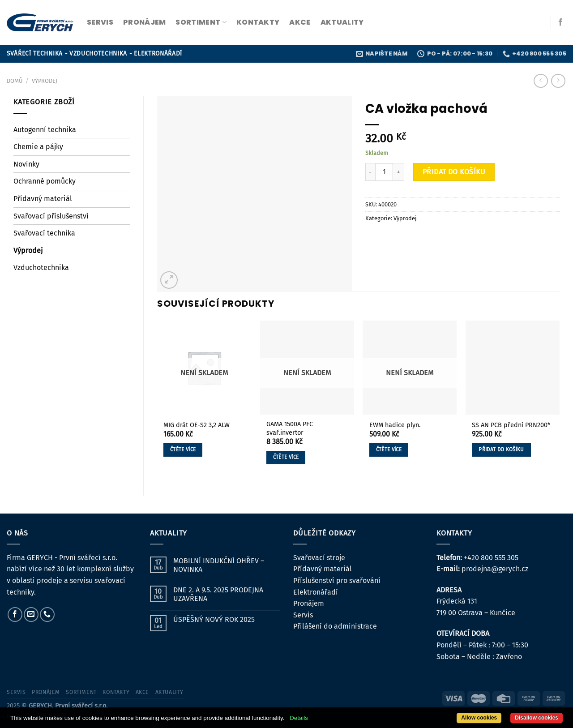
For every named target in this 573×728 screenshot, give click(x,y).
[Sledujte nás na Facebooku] (560, 22)
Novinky (26, 164)
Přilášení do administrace (335, 626)
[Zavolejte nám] (47, 615)
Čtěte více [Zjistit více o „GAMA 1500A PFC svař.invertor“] (286, 457)
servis (100, 22)
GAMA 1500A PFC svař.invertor (290, 428)
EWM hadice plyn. (395, 425)
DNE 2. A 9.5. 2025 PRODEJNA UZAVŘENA (218, 594)
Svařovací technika (44, 233)
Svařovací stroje (319, 558)
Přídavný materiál (43, 199)
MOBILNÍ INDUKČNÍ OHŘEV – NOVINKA (219, 565)
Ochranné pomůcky (45, 181)
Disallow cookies (537, 718)
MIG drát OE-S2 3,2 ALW (197, 425)
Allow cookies (479, 718)
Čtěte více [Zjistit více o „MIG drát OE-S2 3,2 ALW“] (183, 450)
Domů (15, 81)
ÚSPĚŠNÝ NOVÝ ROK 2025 (214, 619)
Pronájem (309, 603)
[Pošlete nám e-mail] (31, 615)
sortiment (201, 22)
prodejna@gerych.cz (495, 569)
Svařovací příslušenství (51, 216)
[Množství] (384, 172)
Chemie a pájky (38, 147)
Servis (303, 615)
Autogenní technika (45, 130)
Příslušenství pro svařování (337, 580)
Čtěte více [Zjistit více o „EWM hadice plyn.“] (389, 450)
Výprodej (45, 81)
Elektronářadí (316, 592)
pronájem (145, 22)
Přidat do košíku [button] (501, 450)
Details (299, 718)
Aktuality (342, 22)
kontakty (258, 22)
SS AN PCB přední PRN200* (511, 425)
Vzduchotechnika (41, 268)
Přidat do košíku (454, 172)
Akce (300, 22)
